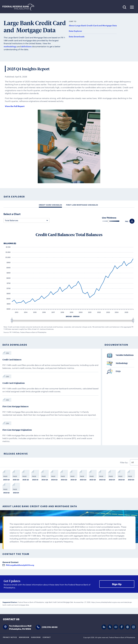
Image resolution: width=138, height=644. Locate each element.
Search (124, 7)
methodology (10, 46)
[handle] (109, 221)
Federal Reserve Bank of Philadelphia (20, 7)
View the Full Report (15, 106)
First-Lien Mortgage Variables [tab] (82, 205)
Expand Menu (132, 7)
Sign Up (117, 584)
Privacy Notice (10, 637)
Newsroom (24, 637)
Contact (47, 637)
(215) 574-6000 (50, 627)
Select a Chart (12, 214)
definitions (26, 46)
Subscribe (36, 637)
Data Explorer (75, 31)
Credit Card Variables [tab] (50, 205)
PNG (127, 221)
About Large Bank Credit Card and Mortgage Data (93, 25)
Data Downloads (77, 36)
